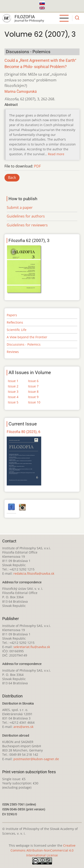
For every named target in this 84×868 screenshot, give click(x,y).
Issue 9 (33, 397)
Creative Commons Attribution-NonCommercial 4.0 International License (43, 850)
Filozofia (25, 17)
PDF (37, 166)
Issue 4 (13, 397)
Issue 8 (33, 392)
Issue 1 (13, 381)
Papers (12, 315)
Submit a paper (20, 207)
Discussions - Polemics (24, 344)
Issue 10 (34, 402)
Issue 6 (33, 381)
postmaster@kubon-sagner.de (36, 759)
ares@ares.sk (23, 727)
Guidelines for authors (26, 216)
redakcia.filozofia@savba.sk (34, 573)
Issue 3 (13, 392)
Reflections (15, 322)
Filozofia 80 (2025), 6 (24, 432)
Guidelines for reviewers (27, 225)
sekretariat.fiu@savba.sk (32, 647)
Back (12, 177)
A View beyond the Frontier (27, 337)
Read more (56, 154)
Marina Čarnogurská (21, 92)
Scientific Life (17, 330)
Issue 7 (33, 386)
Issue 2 (13, 386)
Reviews (13, 352)
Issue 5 (13, 402)
